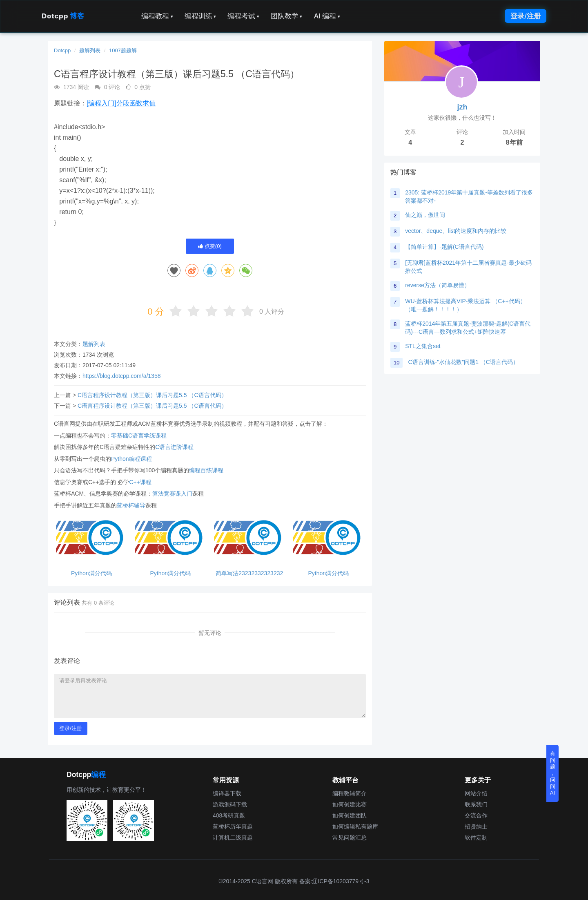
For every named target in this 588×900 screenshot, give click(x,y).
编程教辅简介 (350, 793)
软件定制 (476, 837)
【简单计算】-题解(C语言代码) (444, 247)
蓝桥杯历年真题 (233, 826)
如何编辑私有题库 (355, 826)
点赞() (210, 246)
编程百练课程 (206, 470)
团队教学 (287, 16)
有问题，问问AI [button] (553, 773)
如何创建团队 (350, 815)
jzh (462, 107)
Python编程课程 (131, 459)
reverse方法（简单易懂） (438, 285)
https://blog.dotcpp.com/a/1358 (121, 376)
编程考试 (243, 16)
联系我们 (476, 804)
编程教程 (157, 16)
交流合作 (476, 815)
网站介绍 (476, 793)
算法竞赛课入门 (172, 494)
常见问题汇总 (350, 837)
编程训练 (200, 16)
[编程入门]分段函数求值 (121, 103)
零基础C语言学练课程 (139, 435)
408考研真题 (229, 815)
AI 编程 (327, 16)
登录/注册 (526, 16)
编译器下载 (227, 793)
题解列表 (90, 50)
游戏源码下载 (230, 804)
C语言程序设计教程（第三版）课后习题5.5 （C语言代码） (152, 395)
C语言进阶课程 (174, 447)
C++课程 (140, 482)
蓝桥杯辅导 (131, 505)
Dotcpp (63, 16)
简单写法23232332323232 (249, 573)
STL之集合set (423, 346)
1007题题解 (123, 50)
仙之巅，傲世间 (425, 215)
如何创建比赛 (350, 804)
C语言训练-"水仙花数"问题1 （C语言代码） (463, 362)
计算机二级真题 (233, 837)
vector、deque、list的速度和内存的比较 (456, 231)
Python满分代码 (91, 573)
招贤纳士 (476, 826)
